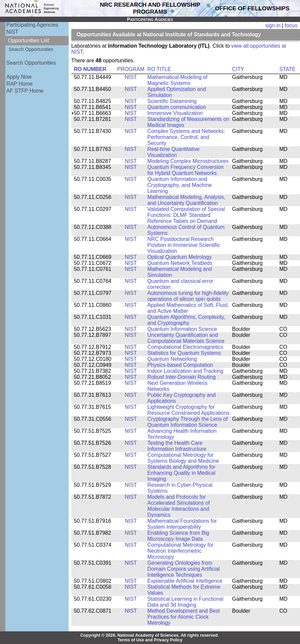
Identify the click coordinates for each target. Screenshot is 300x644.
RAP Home (19, 84)
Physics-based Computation (180, 365)
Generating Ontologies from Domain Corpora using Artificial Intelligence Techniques (183, 569)
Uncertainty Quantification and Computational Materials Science (186, 338)
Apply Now (19, 77)
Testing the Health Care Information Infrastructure (177, 446)
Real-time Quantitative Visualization (173, 152)
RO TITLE (159, 69)
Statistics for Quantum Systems (184, 353)
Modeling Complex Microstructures (188, 161)
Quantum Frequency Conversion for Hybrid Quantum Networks (185, 170)
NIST (12, 32)
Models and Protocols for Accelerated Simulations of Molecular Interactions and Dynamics (178, 506)
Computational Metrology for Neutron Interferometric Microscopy (180, 551)
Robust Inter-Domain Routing (181, 377)
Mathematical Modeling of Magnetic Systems (177, 80)
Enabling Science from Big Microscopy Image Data (178, 536)
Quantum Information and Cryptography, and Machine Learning (179, 185)
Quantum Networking (172, 359)
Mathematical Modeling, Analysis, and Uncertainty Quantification (186, 200)
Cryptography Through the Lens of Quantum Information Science (187, 422)
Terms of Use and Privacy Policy (150, 640)
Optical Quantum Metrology (179, 257)
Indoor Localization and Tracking (185, 371)
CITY (238, 69)
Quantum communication (177, 107)
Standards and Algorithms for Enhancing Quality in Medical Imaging (181, 473)
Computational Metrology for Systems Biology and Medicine (183, 458)
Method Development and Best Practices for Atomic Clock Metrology (183, 617)
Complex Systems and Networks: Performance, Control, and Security (186, 137)
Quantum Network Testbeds (180, 263)
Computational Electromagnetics (185, 347)
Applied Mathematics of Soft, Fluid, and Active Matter (188, 308)
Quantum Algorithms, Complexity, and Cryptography (186, 320)
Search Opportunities (31, 49)
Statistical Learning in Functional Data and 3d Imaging (185, 602)
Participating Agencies (32, 25)
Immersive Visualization (175, 113)
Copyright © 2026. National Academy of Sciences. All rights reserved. (150, 635)
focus (291, 25)
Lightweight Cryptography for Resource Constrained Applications (188, 410)
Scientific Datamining (172, 101)
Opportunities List (28, 40)
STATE (287, 69)
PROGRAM (131, 69)
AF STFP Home (25, 91)
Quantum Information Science (182, 329)
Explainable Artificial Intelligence (185, 581)
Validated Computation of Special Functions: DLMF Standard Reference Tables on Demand (186, 215)
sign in (273, 25)
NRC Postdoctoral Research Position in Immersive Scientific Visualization (184, 245)
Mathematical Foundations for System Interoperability (182, 524)
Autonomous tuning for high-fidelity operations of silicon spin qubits (188, 296)
